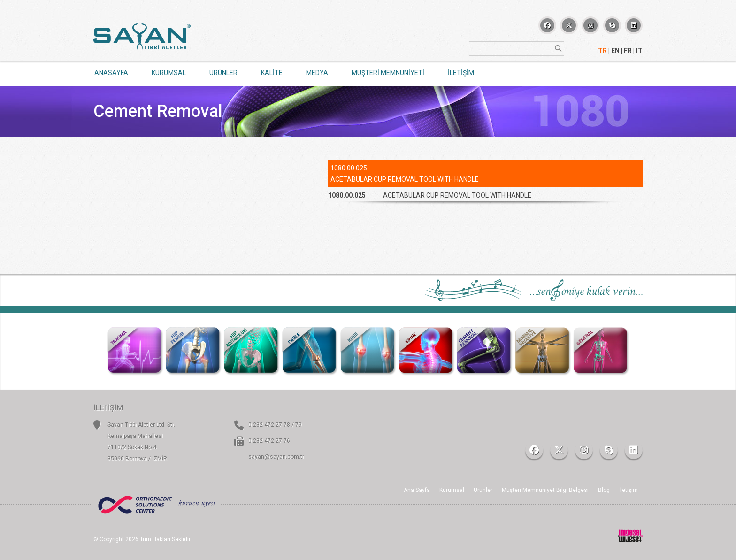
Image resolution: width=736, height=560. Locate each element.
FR (628, 51)
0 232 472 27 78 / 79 (275, 425)
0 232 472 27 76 (269, 441)
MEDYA (317, 73)
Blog (604, 490)
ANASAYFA (111, 73)
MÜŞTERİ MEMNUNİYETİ (388, 73)
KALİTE (272, 73)
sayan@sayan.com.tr (276, 457)
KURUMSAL (169, 73)
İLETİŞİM (461, 73)
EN (615, 51)
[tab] (485, 195)
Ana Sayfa (417, 490)
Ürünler (483, 490)
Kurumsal (452, 490)
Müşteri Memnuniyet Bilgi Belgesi (545, 490)
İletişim (629, 490)
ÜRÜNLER (223, 73)
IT (639, 51)
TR (602, 51)
